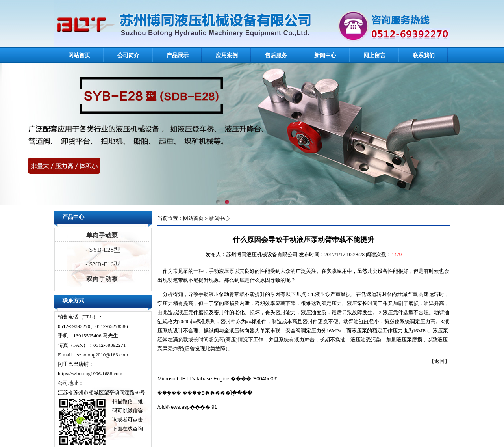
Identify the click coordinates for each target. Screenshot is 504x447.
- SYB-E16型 (102, 264)
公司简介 (128, 55)
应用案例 (227, 55)
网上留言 (374, 55)
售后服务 (276, 55)
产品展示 (178, 55)
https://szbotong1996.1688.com (90, 373)
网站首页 (79, 55)
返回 (439, 361)
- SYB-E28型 (102, 250)
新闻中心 (325, 55)
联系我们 (424, 55)
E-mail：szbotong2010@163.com (93, 355)
